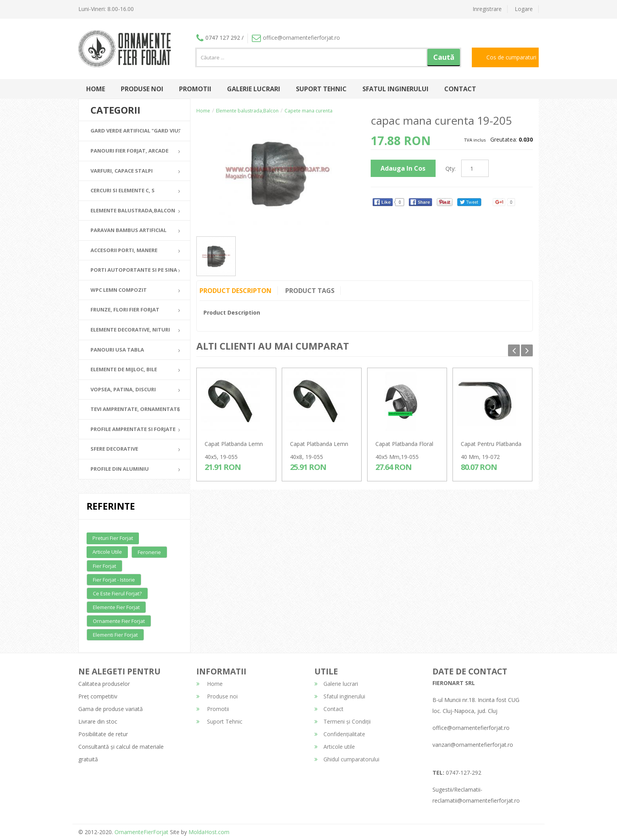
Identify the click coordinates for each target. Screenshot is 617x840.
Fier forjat (104, 566)
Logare (524, 9)
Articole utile (107, 552)
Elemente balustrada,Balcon (247, 111)
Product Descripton (236, 291)
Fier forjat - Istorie (114, 580)
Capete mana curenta (308, 111)
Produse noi (142, 89)
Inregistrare (487, 9)
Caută (444, 57)
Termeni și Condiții (343, 721)
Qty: (451, 169)
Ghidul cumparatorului (347, 759)
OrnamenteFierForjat (141, 832)
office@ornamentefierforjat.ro (296, 38)
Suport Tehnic (321, 89)
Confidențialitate (340, 734)
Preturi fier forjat (113, 538)
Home (96, 89)
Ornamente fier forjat (119, 621)
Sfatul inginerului (395, 89)
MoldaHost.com (209, 832)
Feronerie (149, 552)
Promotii (195, 89)
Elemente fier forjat (116, 607)
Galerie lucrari (254, 89)
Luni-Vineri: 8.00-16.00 (106, 9)
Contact (460, 89)
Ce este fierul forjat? (117, 593)
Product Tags (310, 291)
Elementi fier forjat (115, 635)
